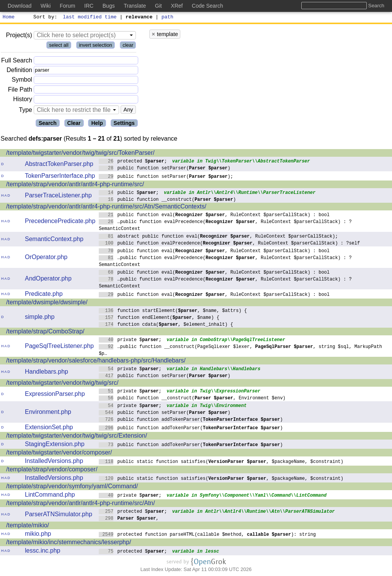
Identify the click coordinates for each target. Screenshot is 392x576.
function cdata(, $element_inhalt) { (166, 325)
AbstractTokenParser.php (59, 165)
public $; (129, 193)
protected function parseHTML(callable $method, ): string (207, 535)
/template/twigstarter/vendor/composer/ (59, 454)
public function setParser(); (166, 177)
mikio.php (38, 535)
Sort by (44, 18)
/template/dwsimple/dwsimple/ (47, 303)
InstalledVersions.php (54, 462)
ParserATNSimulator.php (59, 515)
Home (9, 18)
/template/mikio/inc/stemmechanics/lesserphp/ (69, 543)
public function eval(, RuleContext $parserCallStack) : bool (214, 216)
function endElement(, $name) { (159, 318)
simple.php (40, 318)
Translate (135, 6)
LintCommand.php (50, 496)
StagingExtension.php (55, 445)
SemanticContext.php (54, 240)
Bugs (109, 6)
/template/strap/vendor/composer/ (52, 470)
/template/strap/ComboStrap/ (45, 332)
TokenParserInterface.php (60, 177)
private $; (130, 341)
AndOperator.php (48, 280)
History (23, 100)
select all (59, 46)
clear (128, 46)
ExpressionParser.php (55, 395)
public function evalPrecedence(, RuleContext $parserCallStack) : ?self (229, 244)
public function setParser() (165, 169)
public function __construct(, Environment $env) (192, 399)
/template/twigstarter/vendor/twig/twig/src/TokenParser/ (80, 154)
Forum (67, 6)
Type (25, 111)
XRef (177, 6)
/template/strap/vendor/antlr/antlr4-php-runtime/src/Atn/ (81, 504)
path (167, 18)
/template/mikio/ (28, 526)
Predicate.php (44, 295)
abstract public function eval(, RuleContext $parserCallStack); (218, 237)
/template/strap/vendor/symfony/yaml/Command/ (72, 487)
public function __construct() (167, 200)
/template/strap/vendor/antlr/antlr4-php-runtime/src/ (75, 185)
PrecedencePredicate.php (60, 222)
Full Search (17, 62)
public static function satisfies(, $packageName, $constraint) (221, 462)
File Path (20, 91)
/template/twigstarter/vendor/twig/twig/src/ (62, 384)
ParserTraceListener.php (58, 196)
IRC (89, 6)
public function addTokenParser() (191, 420)
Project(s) (19, 36)
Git (158, 6)
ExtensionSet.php (49, 428)
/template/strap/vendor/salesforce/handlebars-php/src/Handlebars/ (96, 362)
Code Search (207, 6)
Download (20, 6)
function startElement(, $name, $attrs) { (173, 311)
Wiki (46, 6)
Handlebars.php (47, 373)
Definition (19, 71)
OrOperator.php (46, 258)
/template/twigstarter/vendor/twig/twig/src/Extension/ (77, 437)
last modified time (90, 18)
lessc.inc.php (43, 552)
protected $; (133, 162)
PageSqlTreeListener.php (59, 347)
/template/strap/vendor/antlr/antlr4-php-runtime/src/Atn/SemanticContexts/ (106, 208)
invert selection (96, 46)
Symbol (22, 81)
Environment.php (48, 413)
